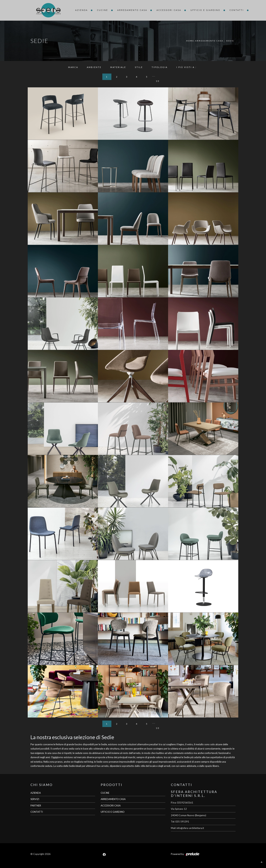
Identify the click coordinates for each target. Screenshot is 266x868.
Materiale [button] (118, 67)
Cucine (102, 10)
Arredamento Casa (132, 10)
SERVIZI (35, 799)
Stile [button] (139, 67)
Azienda (81, 10)
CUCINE (105, 793)
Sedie (230, 41)
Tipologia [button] (160, 67)
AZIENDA (36, 793)
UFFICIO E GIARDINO (113, 812)
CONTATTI (37, 812)
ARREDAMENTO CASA (113, 799)
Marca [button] (73, 67)
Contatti (237, 10)
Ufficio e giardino (205, 10)
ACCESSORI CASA (111, 806)
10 (158, 81)
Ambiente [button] (94, 67)
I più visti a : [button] (186, 67)
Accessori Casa (169, 10)
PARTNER (36, 806)
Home (190, 41)
